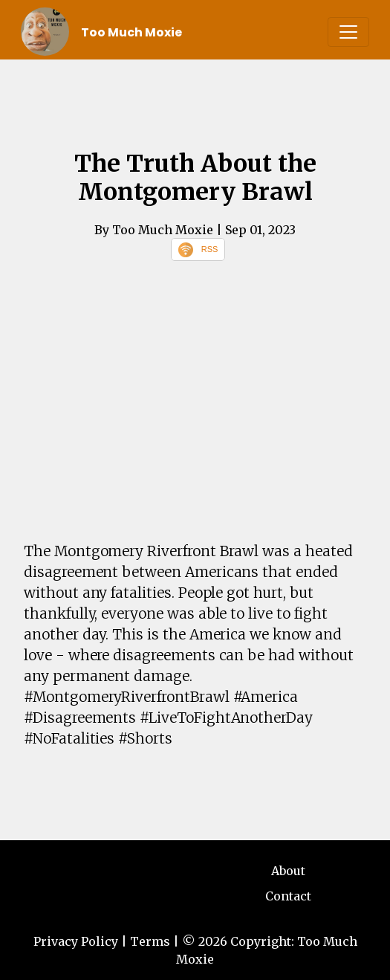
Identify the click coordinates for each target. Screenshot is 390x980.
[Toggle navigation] (348, 32)
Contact (288, 896)
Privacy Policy (76, 941)
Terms (150, 941)
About (288, 871)
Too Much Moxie (131, 32)
